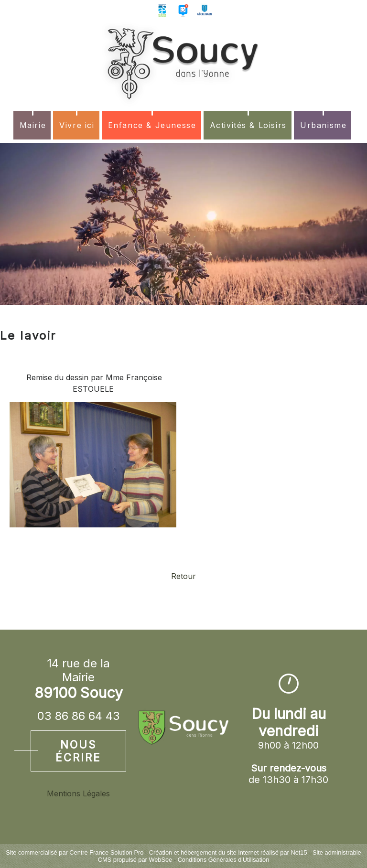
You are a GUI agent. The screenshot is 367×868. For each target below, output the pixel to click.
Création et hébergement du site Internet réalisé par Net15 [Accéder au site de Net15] (228, 852)
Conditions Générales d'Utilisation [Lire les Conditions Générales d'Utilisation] (224, 860)
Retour (183, 576)
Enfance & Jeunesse (152, 125)
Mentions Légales (78, 793)
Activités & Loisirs (248, 125)
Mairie (33, 125)
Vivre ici (77, 125)
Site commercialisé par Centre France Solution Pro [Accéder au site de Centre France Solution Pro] (75, 852)
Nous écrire (78, 751)
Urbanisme (323, 125)
